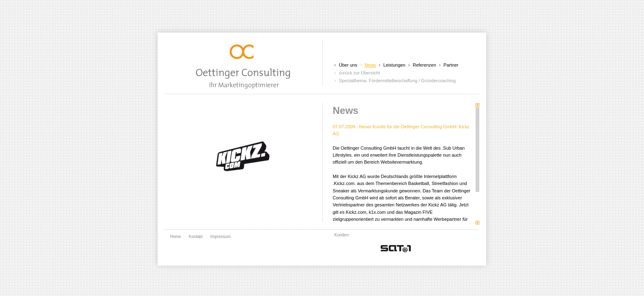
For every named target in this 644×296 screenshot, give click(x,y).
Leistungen (394, 65)
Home (176, 237)
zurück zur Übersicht (359, 73)
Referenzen (424, 65)
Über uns (348, 65)
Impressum (220, 237)
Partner (451, 65)
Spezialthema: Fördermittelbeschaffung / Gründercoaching (397, 81)
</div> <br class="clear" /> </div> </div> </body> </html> (396, 247)
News (370, 65)
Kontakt (195, 237)
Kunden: (342, 235)
